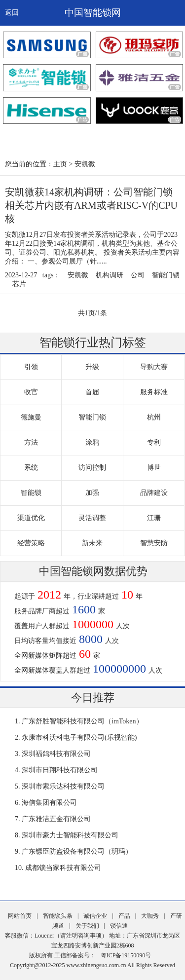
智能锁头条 (58, 916)
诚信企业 (95, 916)
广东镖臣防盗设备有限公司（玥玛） (77, 851)
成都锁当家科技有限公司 (63, 868)
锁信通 (119, 926)
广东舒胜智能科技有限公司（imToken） (82, 721)
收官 (31, 392)
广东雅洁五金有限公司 (56, 819)
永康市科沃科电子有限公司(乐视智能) (79, 737)
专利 (154, 442)
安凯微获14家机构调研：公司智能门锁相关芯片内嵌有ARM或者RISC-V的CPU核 (91, 205)
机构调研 (110, 275)
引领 (31, 367)
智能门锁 (166, 275)
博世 (154, 468)
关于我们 (87, 926)
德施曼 (31, 417)
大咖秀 (150, 916)
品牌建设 (154, 493)
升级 (92, 367)
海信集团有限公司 (49, 803)
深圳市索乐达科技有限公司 (63, 786)
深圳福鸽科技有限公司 (56, 754)
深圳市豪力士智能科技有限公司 (70, 835)
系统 (31, 468)
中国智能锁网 (93, 13)
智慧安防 (154, 543)
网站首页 (20, 916)
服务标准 (154, 392)
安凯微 (85, 164)
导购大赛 (154, 367)
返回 (12, 13)
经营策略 (31, 543)
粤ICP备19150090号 (126, 955)
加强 (92, 493)
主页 (60, 164)
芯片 (19, 284)
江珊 (154, 518)
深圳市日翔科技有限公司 (60, 770)
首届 (92, 392)
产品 (124, 916)
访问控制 (92, 468)
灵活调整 (92, 518)
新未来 (92, 543)
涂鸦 (92, 442)
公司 (138, 275)
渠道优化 (31, 518)
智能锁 (31, 493)
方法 (31, 442)
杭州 (154, 417)
